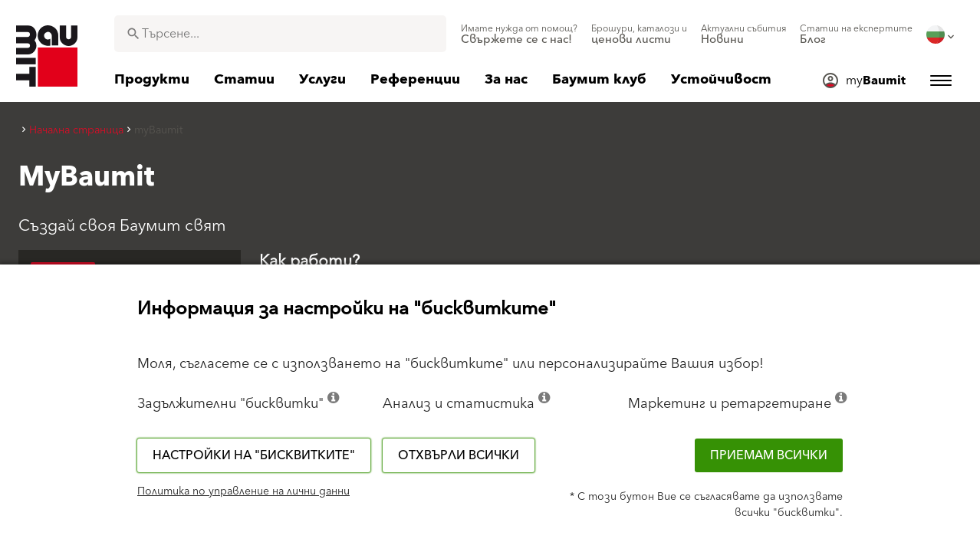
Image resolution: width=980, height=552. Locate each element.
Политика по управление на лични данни (243, 491)
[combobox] (280, 34)
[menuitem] (519, 34)
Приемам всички (769, 455)
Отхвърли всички (459, 455)
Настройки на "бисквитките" (254, 455)
